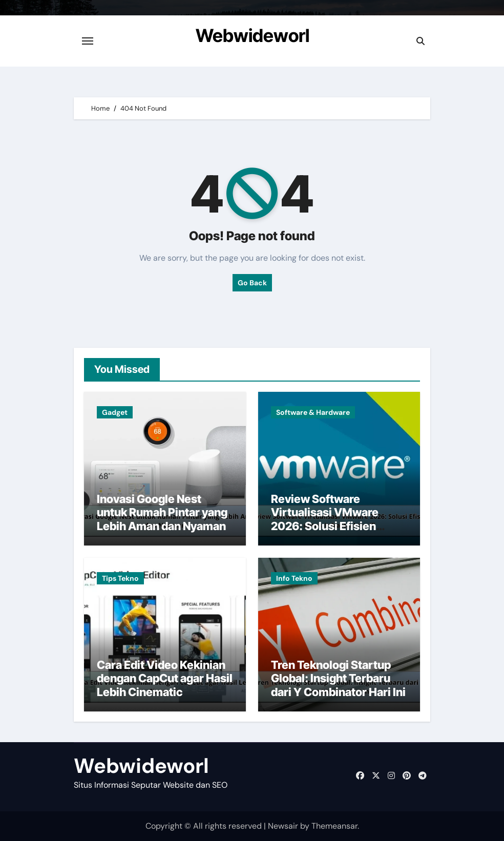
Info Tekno (294, 578)
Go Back (252, 283)
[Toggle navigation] (88, 41)
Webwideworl (253, 35)
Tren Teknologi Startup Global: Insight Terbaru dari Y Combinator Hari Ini (338, 678)
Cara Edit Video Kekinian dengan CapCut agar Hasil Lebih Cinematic (165, 678)
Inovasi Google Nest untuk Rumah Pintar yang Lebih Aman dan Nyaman (162, 512)
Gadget (115, 412)
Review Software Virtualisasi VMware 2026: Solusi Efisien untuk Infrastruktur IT (327, 519)
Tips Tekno (120, 578)
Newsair (283, 826)
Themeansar (334, 826)
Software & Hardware (313, 412)
